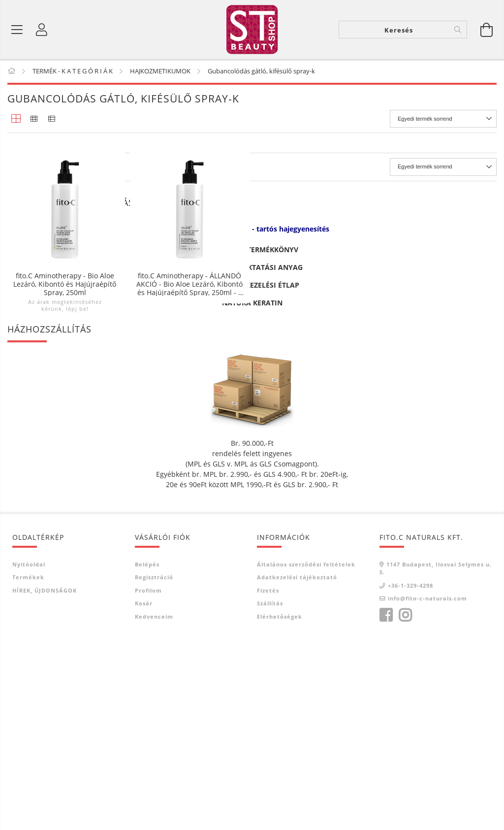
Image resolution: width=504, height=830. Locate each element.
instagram (405, 798)
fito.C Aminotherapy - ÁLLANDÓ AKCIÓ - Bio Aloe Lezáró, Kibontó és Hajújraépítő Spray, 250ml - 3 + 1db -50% (189, 284)
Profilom (148, 773)
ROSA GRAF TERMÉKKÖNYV (252, 432)
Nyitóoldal (29, 747)
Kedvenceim (154, 799)
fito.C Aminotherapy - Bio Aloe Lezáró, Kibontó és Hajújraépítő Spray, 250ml (65, 284)
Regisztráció (154, 760)
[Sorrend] (443, 119)
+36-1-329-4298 (410, 768)
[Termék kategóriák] (17, 30)
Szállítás (270, 786)
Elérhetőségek (280, 799)
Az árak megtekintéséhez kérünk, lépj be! (65, 305)
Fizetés (268, 773)
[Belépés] (42, 30)
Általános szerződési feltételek (306, 747)
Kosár (144, 786)
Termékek (28, 760)
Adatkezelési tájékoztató (297, 760)
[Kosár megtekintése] (487, 30)
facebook (386, 798)
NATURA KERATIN (252, 485)
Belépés (147, 747)
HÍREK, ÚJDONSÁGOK (45, 773)
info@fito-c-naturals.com (427, 781)
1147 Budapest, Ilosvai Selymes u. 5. (436, 751)
